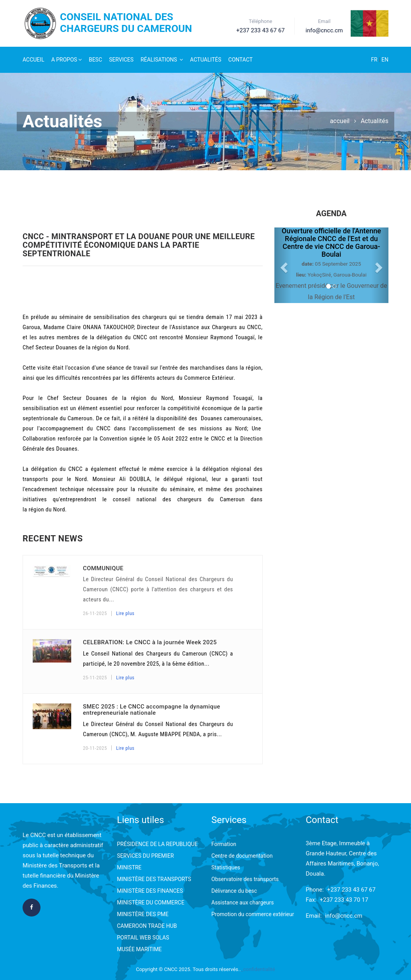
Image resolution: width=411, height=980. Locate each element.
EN (385, 60)
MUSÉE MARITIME (140, 949)
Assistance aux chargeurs (242, 902)
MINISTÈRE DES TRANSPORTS (154, 879)
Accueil (33, 60)
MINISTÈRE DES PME (143, 914)
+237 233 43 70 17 (344, 900)
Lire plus (125, 613)
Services (121, 60)
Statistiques (226, 867)
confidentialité (259, 969)
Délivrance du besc (234, 891)
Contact (241, 60)
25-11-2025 (95, 678)
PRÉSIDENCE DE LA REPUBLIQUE (157, 844)
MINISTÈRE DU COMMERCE (151, 902)
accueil (340, 121)
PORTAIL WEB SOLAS (143, 938)
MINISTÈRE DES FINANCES (150, 891)
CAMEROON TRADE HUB (147, 926)
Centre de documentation (242, 856)
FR (375, 60)
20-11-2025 (95, 748)
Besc (95, 60)
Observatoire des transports (245, 879)
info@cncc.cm (344, 916)
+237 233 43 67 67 (351, 890)
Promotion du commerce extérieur (253, 914)
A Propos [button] (67, 60)
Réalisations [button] (162, 60)
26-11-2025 (95, 613)
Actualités (205, 60)
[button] (283, 265)
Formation (224, 844)
